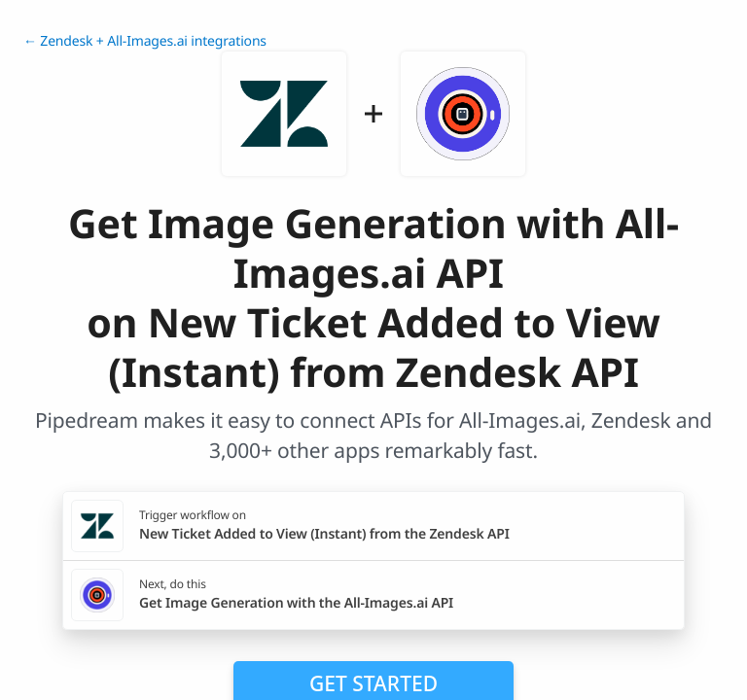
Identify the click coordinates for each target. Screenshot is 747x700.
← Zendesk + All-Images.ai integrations (145, 41)
